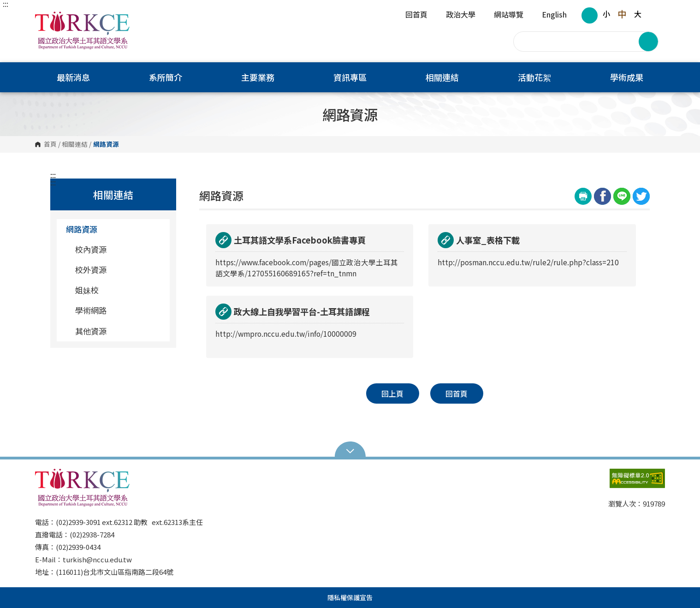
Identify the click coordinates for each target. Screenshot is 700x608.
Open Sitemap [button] (350, 450)
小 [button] (606, 14)
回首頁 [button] (457, 393)
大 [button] (638, 14)
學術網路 (91, 310)
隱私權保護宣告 (350, 597)
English (554, 15)
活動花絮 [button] (534, 77)
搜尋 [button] (648, 42)
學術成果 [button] (627, 77)
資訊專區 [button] (350, 77)
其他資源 (91, 331)
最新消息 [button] (73, 77)
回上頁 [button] (392, 393)
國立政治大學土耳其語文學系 (44, 18)
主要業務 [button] (258, 77)
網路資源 (114, 229)
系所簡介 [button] (166, 77)
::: (6, 4)
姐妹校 (87, 290)
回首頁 (416, 15)
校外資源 (91, 270)
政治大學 (461, 15)
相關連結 (75, 144)
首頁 (50, 144)
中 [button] (622, 14)
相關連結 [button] (442, 77)
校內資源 (91, 249)
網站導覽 (509, 15)
